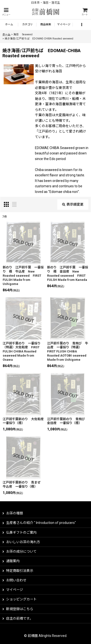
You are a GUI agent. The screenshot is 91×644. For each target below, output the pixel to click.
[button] (6, 12)
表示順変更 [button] (73, 204)
